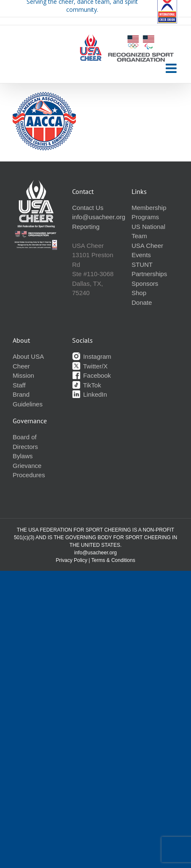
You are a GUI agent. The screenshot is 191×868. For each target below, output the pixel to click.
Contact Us (88, 208)
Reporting (86, 227)
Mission (23, 375)
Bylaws (23, 456)
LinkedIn (90, 394)
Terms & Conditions (113, 560)
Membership (149, 208)
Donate (142, 302)
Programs (145, 217)
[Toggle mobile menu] (172, 68)
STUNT (142, 265)
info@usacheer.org (99, 217)
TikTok (87, 385)
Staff (19, 385)
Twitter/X (90, 366)
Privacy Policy (71, 560)
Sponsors (145, 284)
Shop (139, 293)
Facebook (91, 375)
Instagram (92, 356)
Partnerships (149, 274)
